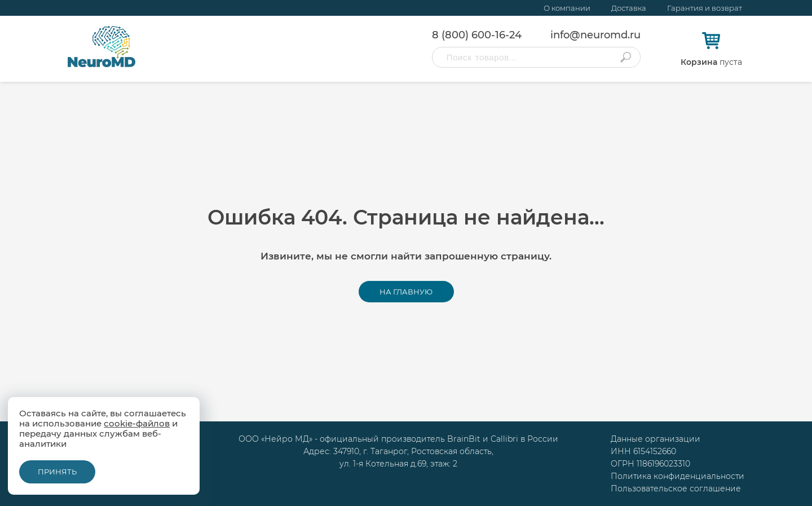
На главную (406, 292)
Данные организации (656, 439)
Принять (57, 472)
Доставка (629, 8)
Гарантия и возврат (705, 8)
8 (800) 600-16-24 (477, 35)
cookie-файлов (137, 423)
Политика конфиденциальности (678, 476)
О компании (567, 8)
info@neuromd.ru (595, 35)
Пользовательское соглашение (676, 489)
